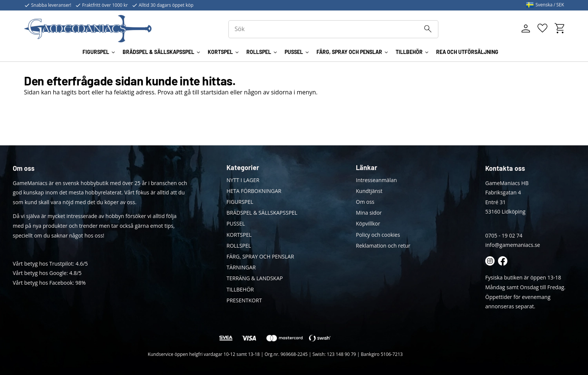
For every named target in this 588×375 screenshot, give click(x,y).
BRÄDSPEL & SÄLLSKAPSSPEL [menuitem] (158, 52)
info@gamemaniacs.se (513, 245)
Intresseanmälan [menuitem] (376, 180)
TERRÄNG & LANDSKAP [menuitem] (255, 278)
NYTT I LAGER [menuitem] (243, 180)
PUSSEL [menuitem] (294, 52)
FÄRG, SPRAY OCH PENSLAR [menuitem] (349, 52)
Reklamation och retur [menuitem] (383, 246)
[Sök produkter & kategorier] (333, 29)
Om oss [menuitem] (365, 202)
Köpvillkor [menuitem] (368, 223)
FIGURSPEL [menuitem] (96, 52)
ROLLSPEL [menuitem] (259, 52)
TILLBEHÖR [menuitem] (409, 52)
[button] (542, 28)
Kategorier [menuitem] (243, 167)
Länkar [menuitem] (367, 167)
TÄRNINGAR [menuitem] (241, 267)
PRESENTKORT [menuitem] (244, 300)
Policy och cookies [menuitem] (378, 235)
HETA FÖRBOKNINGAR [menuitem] (254, 191)
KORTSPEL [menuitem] (220, 52)
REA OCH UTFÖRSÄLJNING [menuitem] (467, 52)
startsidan (215, 92)
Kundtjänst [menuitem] (369, 191)
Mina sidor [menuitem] (369, 213)
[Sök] (428, 29)
